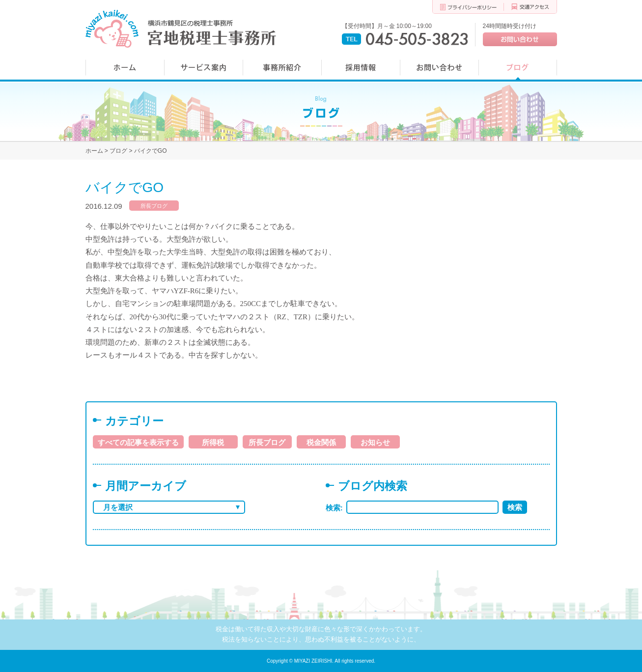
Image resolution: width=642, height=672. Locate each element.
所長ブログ (154, 206)
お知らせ (375, 442)
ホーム (94, 151)
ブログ (118, 151)
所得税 (213, 442)
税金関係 (321, 442)
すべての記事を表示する (138, 442)
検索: (336, 508)
